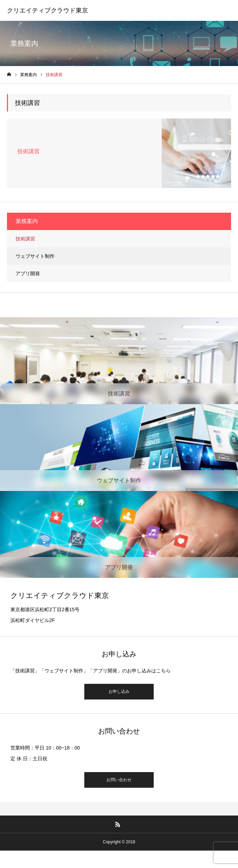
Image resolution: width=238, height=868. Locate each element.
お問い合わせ (119, 780)
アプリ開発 (28, 273)
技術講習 (25, 239)
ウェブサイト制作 (35, 256)
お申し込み (119, 691)
